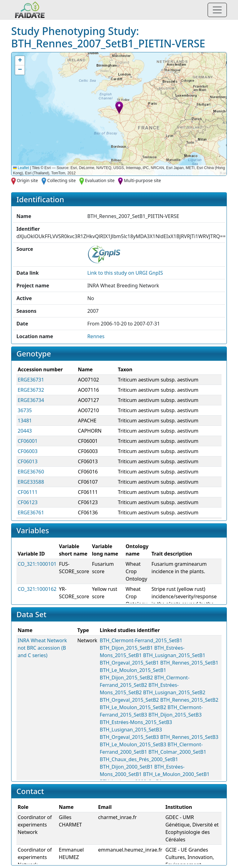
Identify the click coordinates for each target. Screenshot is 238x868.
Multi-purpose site (143, 180)
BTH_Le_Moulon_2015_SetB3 (133, 744)
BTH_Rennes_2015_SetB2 (189, 700)
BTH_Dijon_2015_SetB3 (175, 715)
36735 (25, 410)
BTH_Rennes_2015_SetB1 (189, 663)
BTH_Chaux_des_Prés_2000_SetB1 (139, 759)
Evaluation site (100, 180)
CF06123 (28, 502)
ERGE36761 (31, 513)
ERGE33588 (31, 482)
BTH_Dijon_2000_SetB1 (126, 767)
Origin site (27, 180)
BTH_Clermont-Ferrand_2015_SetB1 (141, 640)
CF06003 (28, 451)
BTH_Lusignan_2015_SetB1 (174, 655)
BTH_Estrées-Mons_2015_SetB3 (136, 722)
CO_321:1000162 (37, 589)
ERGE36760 (31, 472)
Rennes (96, 336)
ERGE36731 (31, 380)
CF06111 (28, 492)
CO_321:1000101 (37, 564)
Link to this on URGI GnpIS (125, 273)
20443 (25, 431)
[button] (119, 108)
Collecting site (61, 180)
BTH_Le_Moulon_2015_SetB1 (133, 670)
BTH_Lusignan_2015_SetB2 (174, 692)
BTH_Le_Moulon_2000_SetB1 (176, 774)
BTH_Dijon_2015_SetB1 (126, 648)
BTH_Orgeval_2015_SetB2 (129, 700)
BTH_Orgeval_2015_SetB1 (129, 663)
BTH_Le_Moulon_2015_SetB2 (133, 707)
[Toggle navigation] (217, 10)
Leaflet (21, 168)
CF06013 (28, 461)
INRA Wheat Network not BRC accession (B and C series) (42, 648)
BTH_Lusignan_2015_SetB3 (131, 730)
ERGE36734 (31, 400)
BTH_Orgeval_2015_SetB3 (129, 737)
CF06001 (28, 441)
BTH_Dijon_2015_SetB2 (126, 678)
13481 (25, 421)
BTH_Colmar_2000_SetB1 (177, 752)
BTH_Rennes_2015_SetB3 (189, 737)
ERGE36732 (31, 390)
